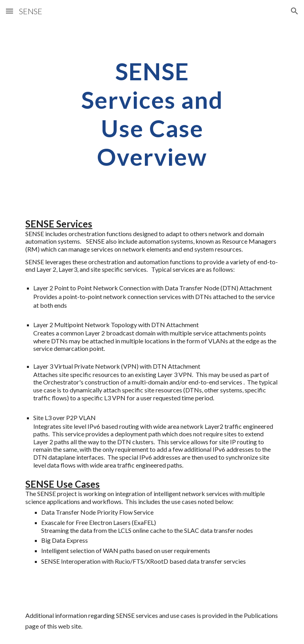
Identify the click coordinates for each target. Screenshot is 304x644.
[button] (9, 11)
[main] (152, 114)
